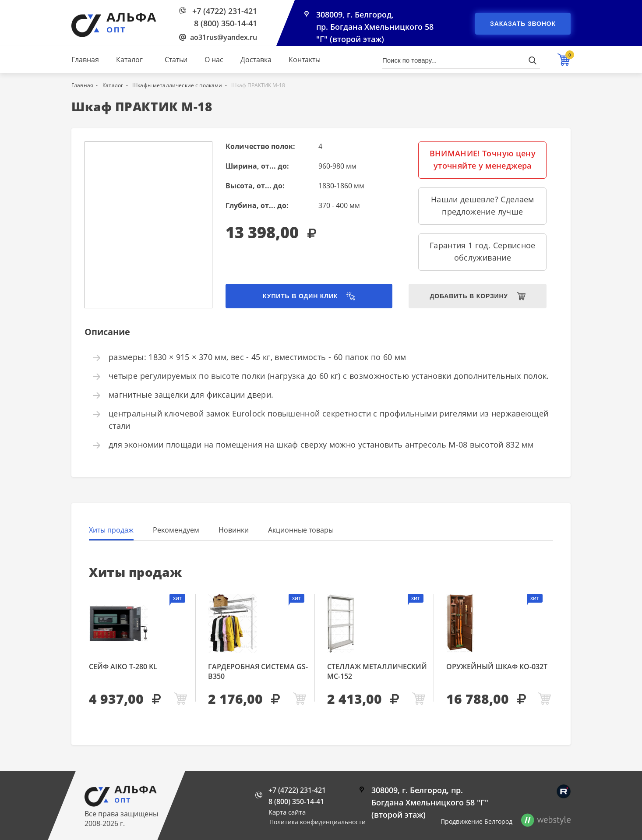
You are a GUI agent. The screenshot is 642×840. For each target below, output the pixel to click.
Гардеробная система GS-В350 (258, 671)
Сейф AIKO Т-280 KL (123, 667)
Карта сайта (287, 812)
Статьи (176, 60)
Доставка (256, 60)
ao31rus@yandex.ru (224, 37)
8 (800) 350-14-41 (226, 23)
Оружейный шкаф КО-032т (497, 667)
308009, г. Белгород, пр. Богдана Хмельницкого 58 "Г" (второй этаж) (375, 27)
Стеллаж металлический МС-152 (377, 671)
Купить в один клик (300, 296)
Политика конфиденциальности (317, 822)
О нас (214, 60)
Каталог (129, 60)
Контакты (305, 60)
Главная (85, 60)
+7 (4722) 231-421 (225, 11)
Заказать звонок (523, 24)
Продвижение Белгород (476, 821)
